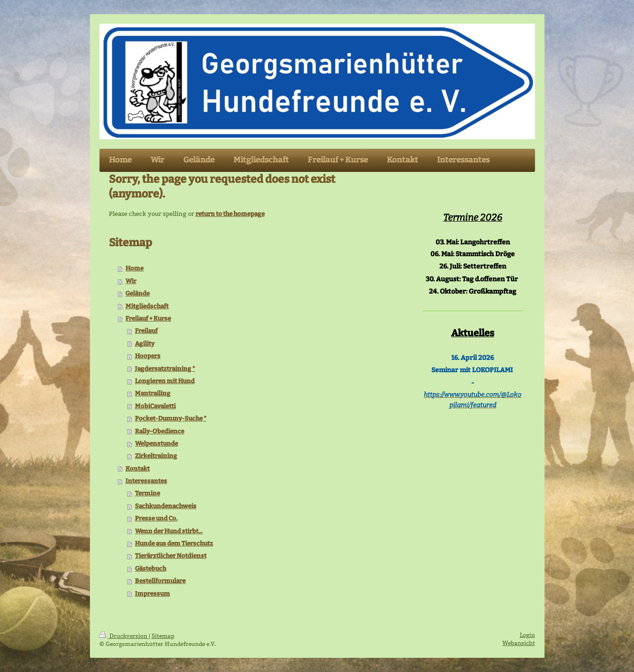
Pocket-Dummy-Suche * (171, 418)
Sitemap (163, 636)
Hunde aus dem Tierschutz (174, 543)
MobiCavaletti (155, 406)
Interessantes (146, 481)
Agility (145, 344)
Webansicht (519, 643)
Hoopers (148, 356)
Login (527, 635)
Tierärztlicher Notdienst (171, 556)
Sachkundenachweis (166, 506)
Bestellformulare (160, 581)
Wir (131, 281)
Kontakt (138, 469)
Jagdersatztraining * (165, 369)
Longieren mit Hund (165, 381)
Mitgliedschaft (147, 306)
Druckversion (124, 636)
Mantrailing (153, 393)
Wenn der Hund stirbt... (169, 531)
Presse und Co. (156, 518)
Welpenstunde (156, 444)
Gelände (138, 293)
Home (134, 268)
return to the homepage (230, 214)
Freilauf (146, 331)
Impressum (152, 594)
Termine (147, 493)
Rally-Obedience (160, 431)
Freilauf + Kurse (148, 318)
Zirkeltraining (156, 456)
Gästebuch (151, 569)
